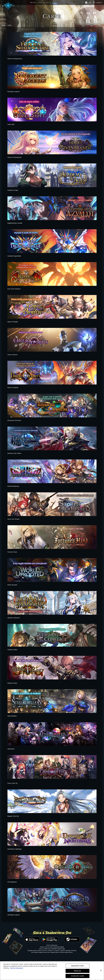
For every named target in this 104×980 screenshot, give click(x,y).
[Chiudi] (101, 970)
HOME (3, 25)
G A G (44, 2)
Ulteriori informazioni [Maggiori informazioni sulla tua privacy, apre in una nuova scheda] (16, 968)
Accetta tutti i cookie (77, 976)
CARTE (9, 25)
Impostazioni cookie (78, 966)
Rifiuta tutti (77, 971)
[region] (52, 971)
